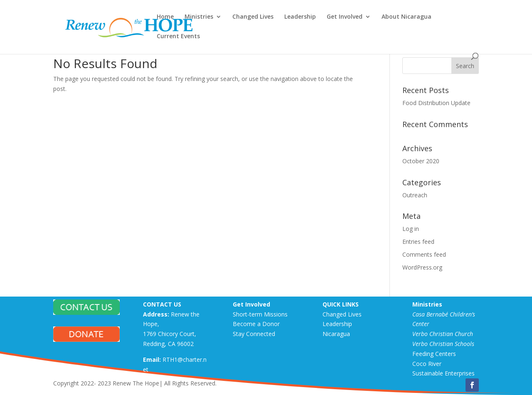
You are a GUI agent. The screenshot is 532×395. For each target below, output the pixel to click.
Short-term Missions (260, 314)
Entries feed (418, 242)
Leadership (300, 17)
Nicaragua (336, 334)
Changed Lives (253, 17)
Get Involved (345, 17)
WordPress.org (422, 267)
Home (165, 17)
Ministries (199, 17)
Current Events (178, 37)
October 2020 (421, 161)
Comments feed (424, 254)
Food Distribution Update (436, 103)
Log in (411, 229)
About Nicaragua (406, 17)
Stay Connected (254, 334)
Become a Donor (256, 324)
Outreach (415, 195)
